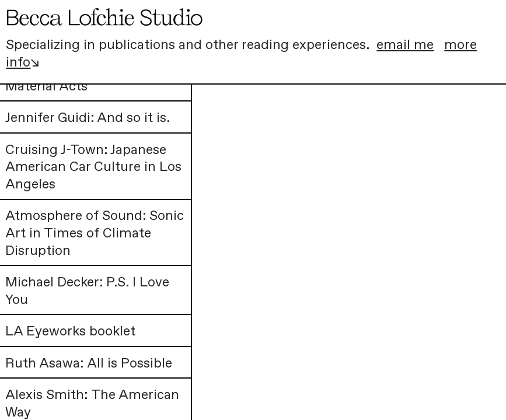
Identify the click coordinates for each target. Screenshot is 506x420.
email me (405, 45)
